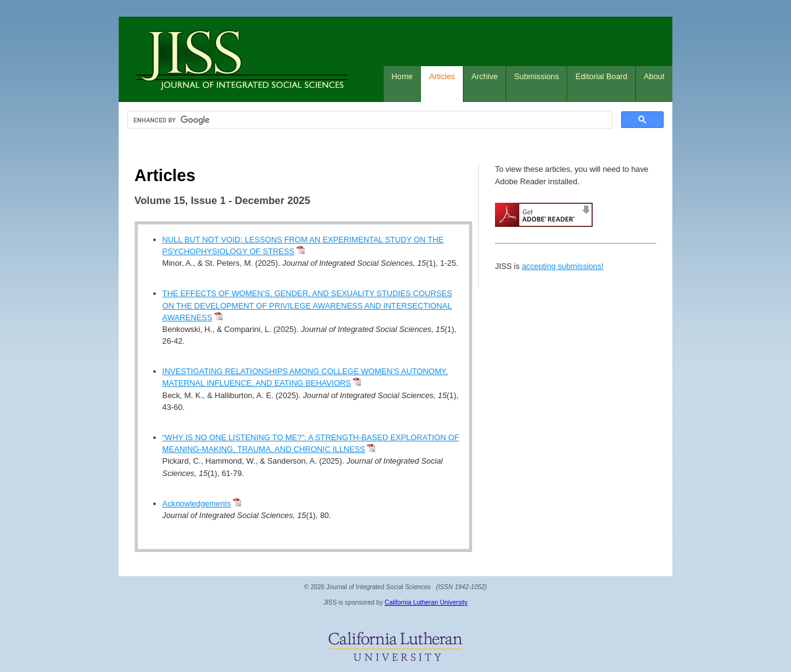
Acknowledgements (197, 504)
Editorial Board (601, 76)
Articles (442, 76)
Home (402, 76)
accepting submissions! (562, 266)
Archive (485, 76)
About (654, 76)
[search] (369, 120)
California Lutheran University (426, 602)
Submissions (537, 76)
